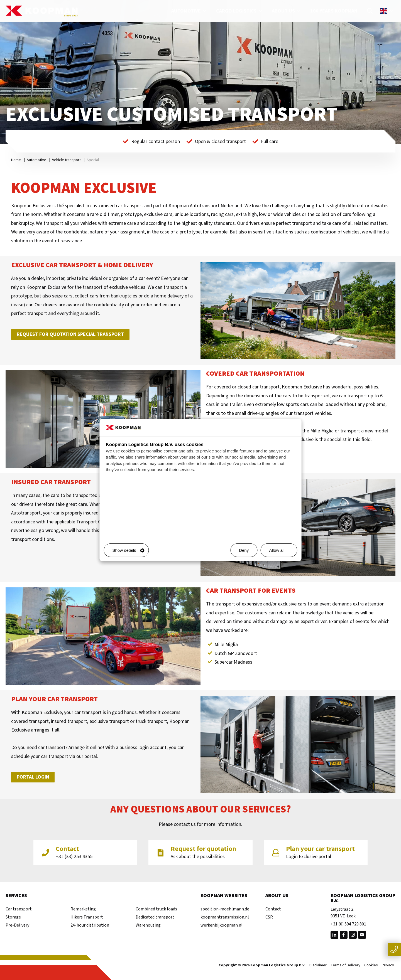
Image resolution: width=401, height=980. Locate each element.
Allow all (281, 550)
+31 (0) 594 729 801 (348, 924)
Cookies (371, 966)
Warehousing (148, 925)
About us (287, 11)
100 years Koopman (334, 11)
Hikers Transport (87, 917)
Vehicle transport (66, 160)
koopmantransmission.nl (225, 917)
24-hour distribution (90, 925)
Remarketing (83, 909)
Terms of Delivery (345, 966)
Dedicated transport (155, 917)
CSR (269, 917)
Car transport (19, 909)
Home (16, 160)
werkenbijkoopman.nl (222, 925)
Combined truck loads (156, 909)
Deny (244, 550)
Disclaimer (318, 966)
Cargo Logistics (240, 11)
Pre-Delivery (17, 925)
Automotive (190, 11)
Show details (129, 550)
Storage (13, 917)
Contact (273, 909)
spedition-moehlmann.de (225, 909)
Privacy (388, 966)
